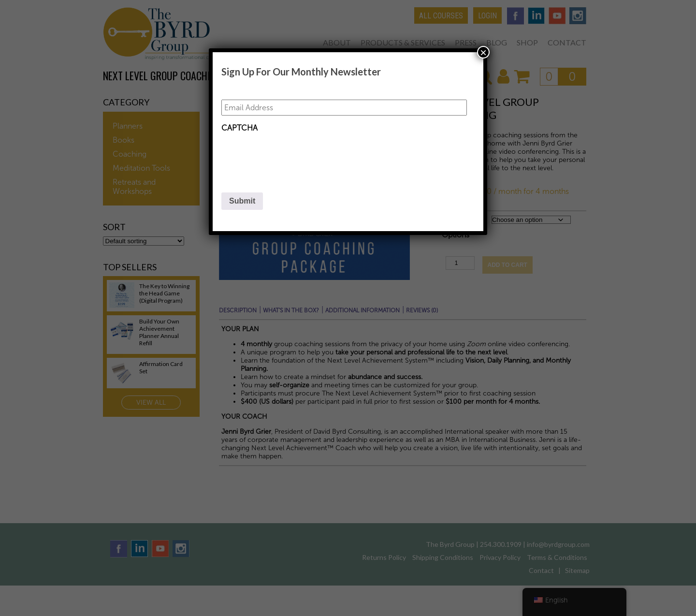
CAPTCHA (239, 128)
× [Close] (483, 52)
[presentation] (295, 156)
